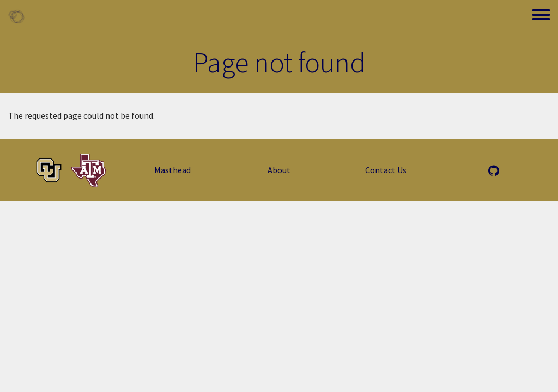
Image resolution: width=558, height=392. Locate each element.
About (279, 170)
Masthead (172, 170)
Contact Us (386, 170)
